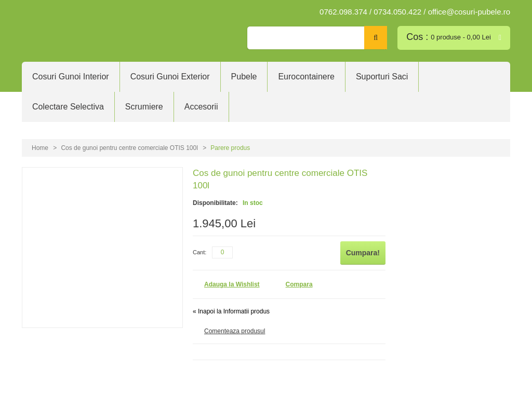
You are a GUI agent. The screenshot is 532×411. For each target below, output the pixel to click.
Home (40, 148)
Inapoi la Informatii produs (231, 311)
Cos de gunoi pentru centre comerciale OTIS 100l (129, 148)
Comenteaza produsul (235, 331)
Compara (299, 284)
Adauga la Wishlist (232, 284)
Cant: (199, 252)
